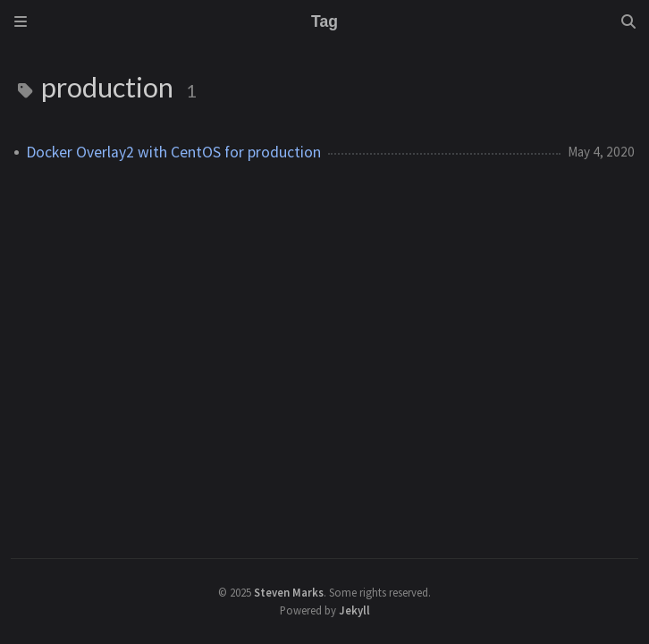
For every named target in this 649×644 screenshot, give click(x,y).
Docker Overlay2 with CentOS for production (173, 152)
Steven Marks (289, 592)
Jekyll (354, 610)
